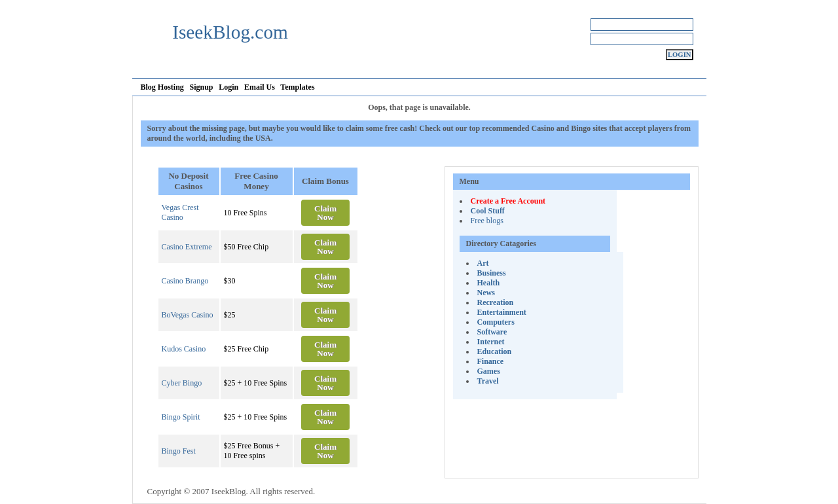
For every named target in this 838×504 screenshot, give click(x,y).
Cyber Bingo (182, 383)
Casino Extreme (187, 247)
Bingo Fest (179, 451)
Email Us (260, 87)
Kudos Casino (184, 349)
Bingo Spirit (181, 417)
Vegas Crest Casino (180, 212)
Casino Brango (185, 281)
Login (228, 87)
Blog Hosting (162, 87)
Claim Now (325, 213)
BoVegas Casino (188, 315)
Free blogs (487, 221)
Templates (297, 87)
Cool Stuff (488, 211)
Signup (202, 87)
